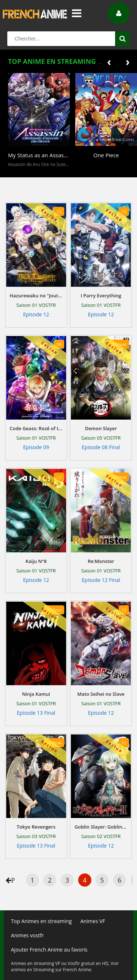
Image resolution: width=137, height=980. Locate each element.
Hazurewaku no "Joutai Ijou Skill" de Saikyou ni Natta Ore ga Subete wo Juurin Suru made (36, 296)
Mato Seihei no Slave (101, 694)
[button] (15, 172)
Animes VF (93, 921)
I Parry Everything (101, 296)
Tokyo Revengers (36, 827)
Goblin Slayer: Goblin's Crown (101, 827)
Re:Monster (101, 561)
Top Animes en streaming (41, 921)
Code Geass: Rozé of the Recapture (36, 428)
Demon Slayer (101, 428)
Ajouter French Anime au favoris (49, 950)
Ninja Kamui (36, 694)
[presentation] (109, 61)
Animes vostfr (27, 935)
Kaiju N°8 (36, 561)
